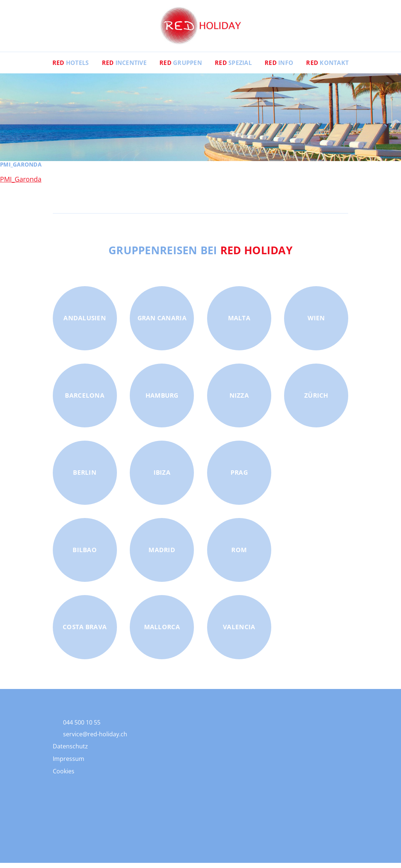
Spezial (233, 68)
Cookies (64, 776)
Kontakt (328, 68)
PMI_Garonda (21, 184)
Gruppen (181, 68)
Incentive (124, 68)
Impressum (69, 764)
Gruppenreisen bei (201, 255)
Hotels (70, 68)
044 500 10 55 (82, 727)
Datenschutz (70, 751)
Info (279, 68)
